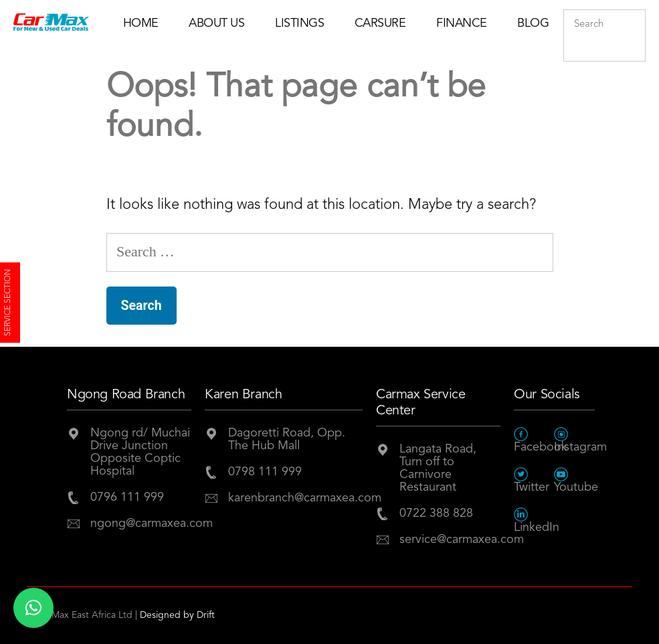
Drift (206, 615)
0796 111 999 (127, 497)
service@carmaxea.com (450, 540)
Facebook (534, 440)
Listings (299, 23)
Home (141, 23)
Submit (632, 51)
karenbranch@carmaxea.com (295, 498)
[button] (33, 608)
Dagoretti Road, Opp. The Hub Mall (287, 439)
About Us (216, 23)
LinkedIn (534, 520)
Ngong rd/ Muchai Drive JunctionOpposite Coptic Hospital (140, 452)
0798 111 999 (265, 472)
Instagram (574, 440)
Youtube (574, 480)
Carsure (380, 23)
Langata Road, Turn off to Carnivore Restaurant (438, 468)
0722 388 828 (436, 513)
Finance (462, 23)
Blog (533, 23)
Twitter (532, 480)
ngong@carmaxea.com (141, 524)
